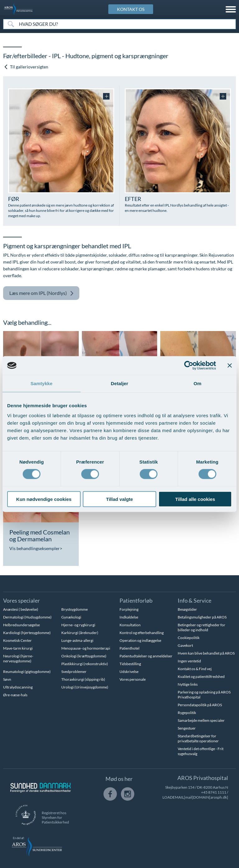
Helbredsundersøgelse (21, 625)
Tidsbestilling (130, 664)
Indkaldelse (129, 617)
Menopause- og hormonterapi (86, 648)
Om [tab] (197, 383)
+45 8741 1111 (214, 792)
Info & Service (194, 600)
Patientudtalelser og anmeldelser (146, 656)
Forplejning (129, 609)
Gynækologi (71, 617)
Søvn (7, 679)
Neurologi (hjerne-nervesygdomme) (18, 658)
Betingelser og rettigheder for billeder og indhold (202, 627)
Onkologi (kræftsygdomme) (84, 656)
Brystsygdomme (75, 609)
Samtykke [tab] (42, 383)
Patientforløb (136, 600)
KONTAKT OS (131, 9)
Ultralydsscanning (18, 687)
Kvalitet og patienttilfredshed (201, 677)
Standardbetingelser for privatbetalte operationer (198, 738)
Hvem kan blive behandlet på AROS (206, 653)
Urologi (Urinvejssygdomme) (85, 687)
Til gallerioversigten (26, 67)
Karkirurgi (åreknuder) (80, 633)
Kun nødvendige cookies (44, 499)
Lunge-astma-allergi (77, 640)
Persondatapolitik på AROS (200, 705)
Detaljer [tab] (119, 383)
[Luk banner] (230, 366)
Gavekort (185, 645)
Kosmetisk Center (17, 640)
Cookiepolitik (189, 638)
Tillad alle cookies (195, 499)
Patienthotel (129, 648)
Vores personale (133, 679)
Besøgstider (187, 609)
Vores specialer (21, 600)
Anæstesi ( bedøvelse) (21, 609)
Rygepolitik (187, 713)
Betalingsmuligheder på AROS (202, 617)
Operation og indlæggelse (140, 640)
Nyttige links (188, 684)
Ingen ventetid (189, 661)
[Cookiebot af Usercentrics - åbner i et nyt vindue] (189, 366)
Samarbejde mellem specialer (201, 720)
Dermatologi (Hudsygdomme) (27, 617)
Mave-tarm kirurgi (18, 648)
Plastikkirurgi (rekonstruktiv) (85, 664)
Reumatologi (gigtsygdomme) (27, 672)
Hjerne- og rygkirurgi (78, 625)
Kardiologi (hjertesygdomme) (27, 633)
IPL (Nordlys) (42, 293)
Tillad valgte (119, 499)
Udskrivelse (129, 672)
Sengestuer (187, 728)
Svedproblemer (74, 672)
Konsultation (130, 625)
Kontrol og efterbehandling (142, 633)
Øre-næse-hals (15, 695)
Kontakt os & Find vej (195, 669)
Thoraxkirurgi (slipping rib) (83, 679)
